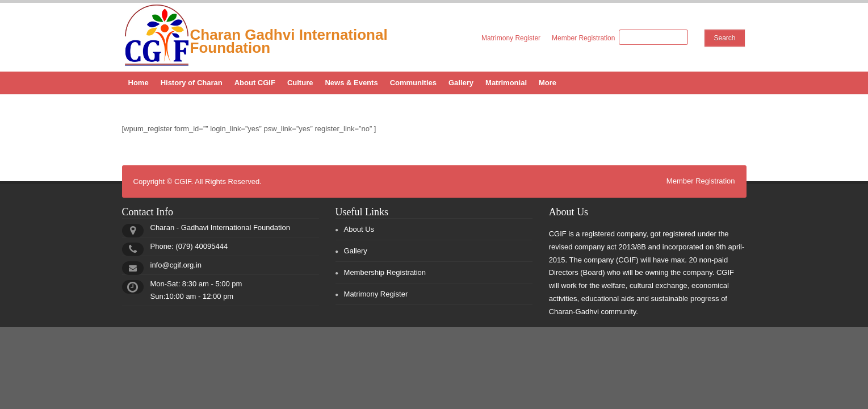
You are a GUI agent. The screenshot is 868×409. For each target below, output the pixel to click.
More (548, 83)
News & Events (351, 83)
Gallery (461, 83)
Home (139, 83)
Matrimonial (506, 83)
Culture (300, 83)
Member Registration (583, 38)
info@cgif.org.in (176, 265)
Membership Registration (385, 272)
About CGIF (255, 83)
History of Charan (192, 83)
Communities (413, 83)
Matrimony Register (511, 38)
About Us (359, 229)
